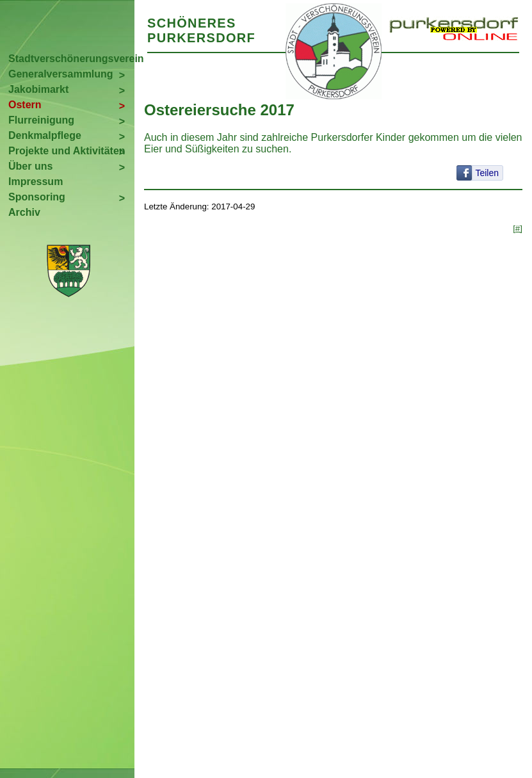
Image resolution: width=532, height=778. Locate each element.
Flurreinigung (41, 120)
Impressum (36, 182)
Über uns (30, 166)
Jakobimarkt (38, 89)
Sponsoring (37, 197)
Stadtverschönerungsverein (71, 59)
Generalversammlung (61, 74)
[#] (518, 228)
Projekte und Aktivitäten (67, 151)
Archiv (24, 212)
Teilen (487, 173)
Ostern (25, 105)
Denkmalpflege (45, 135)
